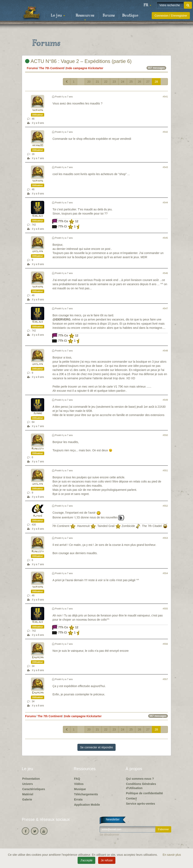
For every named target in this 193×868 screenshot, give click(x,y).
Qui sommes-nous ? (140, 779)
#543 (165, 167)
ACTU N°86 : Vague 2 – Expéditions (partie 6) (78, 61)
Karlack (38, 216)
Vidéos (79, 784)
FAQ (77, 779)
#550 (165, 435)
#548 (165, 351)
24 (123, 82)
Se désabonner (109, 835)
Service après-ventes (140, 804)
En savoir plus (172, 855)
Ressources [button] (85, 17)
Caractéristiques (34, 789)
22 (106, 82)
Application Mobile (87, 805)
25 (131, 82)
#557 (165, 679)
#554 (165, 573)
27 (148, 82)
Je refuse (107, 860)
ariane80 (38, 145)
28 (156, 82)
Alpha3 (38, 516)
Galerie (27, 799)
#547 (165, 308)
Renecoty (38, 449)
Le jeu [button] (58, 16)
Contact (131, 798)
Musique (80, 789)
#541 (165, 97)
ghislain (38, 251)
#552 (165, 506)
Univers (27, 784)
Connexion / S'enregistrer (171, 16)
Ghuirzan (38, 657)
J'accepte (86, 860)
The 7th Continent (51, 68)
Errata (78, 799)
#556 (165, 644)
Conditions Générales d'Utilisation (141, 786)
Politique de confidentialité (144, 793)
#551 (165, 470)
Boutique (130, 16)
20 (89, 82)
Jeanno (38, 413)
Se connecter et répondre (96, 747)
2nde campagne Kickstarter (84, 68)
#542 (165, 132)
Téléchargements (86, 794)
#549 (165, 400)
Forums (109, 16)
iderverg (38, 110)
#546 (165, 273)
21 (97, 82)
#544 (165, 203)
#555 (165, 609)
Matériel (28, 794)
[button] (147, 5)
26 (139, 82)
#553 (165, 538)
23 (114, 82)
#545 (165, 238)
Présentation (31, 779)
